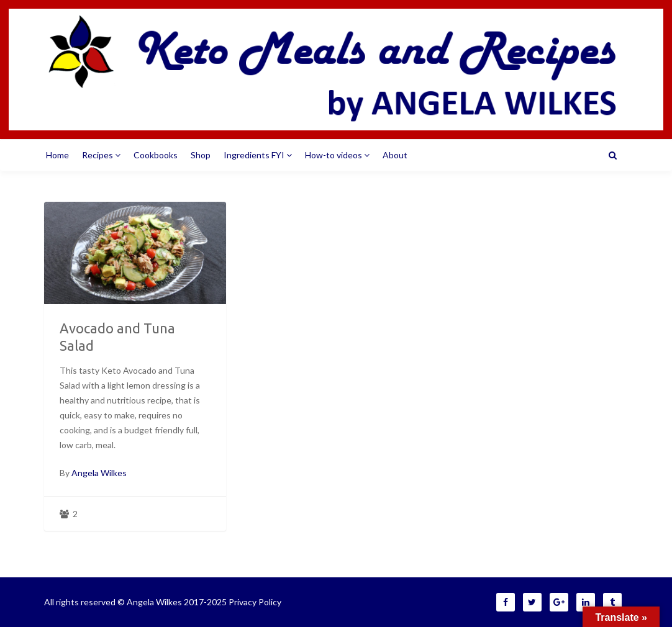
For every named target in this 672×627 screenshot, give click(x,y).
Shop (201, 155)
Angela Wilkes (99, 473)
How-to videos (337, 155)
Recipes (101, 155)
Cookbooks (156, 155)
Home (57, 155)
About (395, 155)
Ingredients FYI (258, 155)
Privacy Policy (255, 602)
